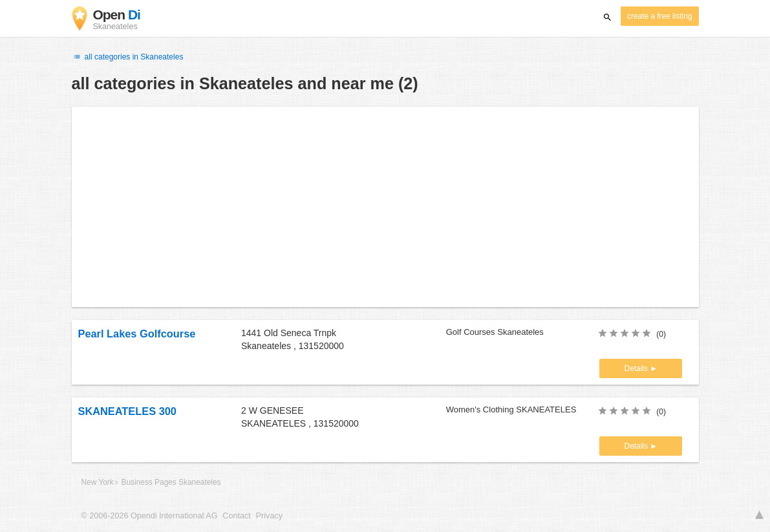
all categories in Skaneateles (128, 57)
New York (98, 482)
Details (637, 368)
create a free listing (659, 16)
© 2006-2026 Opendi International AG (150, 516)
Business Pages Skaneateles (171, 482)
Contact (236, 516)
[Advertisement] (385, 207)
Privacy (269, 516)
